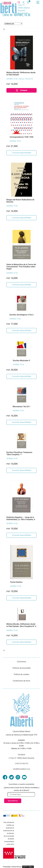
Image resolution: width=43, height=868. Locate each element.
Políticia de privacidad (21, 668)
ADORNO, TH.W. (12, 79)
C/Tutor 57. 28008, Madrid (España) (21, 758)
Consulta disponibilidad (21, 153)
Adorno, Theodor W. (26, 79)
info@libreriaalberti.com (22, 769)
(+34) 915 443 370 (21, 764)
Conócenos (21, 662)
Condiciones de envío (22, 681)
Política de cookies (22, 674)
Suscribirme (13, 801)
